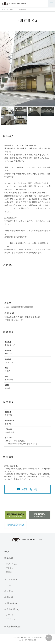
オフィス (10, 615)
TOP (49, 638)
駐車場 (9, 572)
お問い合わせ (27, 489)
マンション (11, 568)
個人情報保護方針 (13, 626)
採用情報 (9, 597)
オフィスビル (12, 564)
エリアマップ (11, 579)
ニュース (9, 585)
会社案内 (9, 591)
